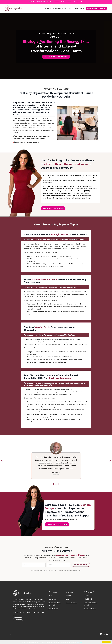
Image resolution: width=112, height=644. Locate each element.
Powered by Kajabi (103, 640)
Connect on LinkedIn (91, 610)
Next (110, 462)
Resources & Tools (72, 604)
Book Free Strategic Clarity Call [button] (96, 8)
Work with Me (54, 8)
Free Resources (78, 8)
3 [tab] (59, 485)
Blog (68, 8)
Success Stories (54, 600)
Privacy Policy (75, 635)
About (45, 8)
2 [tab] (56, 485)
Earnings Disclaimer (85, 635)
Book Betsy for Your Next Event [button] (56, 57)
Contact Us (94, 635)
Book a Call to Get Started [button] (53, 208)
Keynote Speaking (55, 610)
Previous (2, 462)
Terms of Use (67, 635)
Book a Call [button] (18, 620)
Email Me (87, 596)
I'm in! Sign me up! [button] (81, 566)
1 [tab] (53, 485)
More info (79, 642)
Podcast (63, 8)
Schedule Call (88, 600)
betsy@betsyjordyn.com (68, 520)
